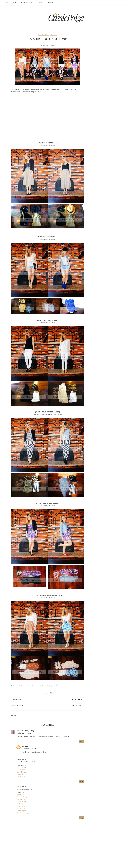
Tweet (47, 693)
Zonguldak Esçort (23, 797)
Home (6, 3)
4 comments (18, 699)
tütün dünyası (21, 772)
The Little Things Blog (25, 731)
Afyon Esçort (21, 799)
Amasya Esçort (22, 808)
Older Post (78, 706)
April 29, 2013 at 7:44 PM (29, 749)
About (15, 3)
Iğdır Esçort (21, 795)
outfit (53, 35)
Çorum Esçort (22, 806)
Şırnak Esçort (21, 801)
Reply (81, 741)
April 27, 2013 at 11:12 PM (25, 733)
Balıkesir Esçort (22, 804)
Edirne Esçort (21, 811)
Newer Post (17, 706)
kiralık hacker (21, 767)
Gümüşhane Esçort (23, 813)
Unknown (25, 746)
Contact (40, 3)
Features (51, 3)
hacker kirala (21, 770)
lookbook (44, 35)
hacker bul (20, 774)
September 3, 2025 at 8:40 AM (26, 762)
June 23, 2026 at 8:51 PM (24, 789)
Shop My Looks (27, 3)
